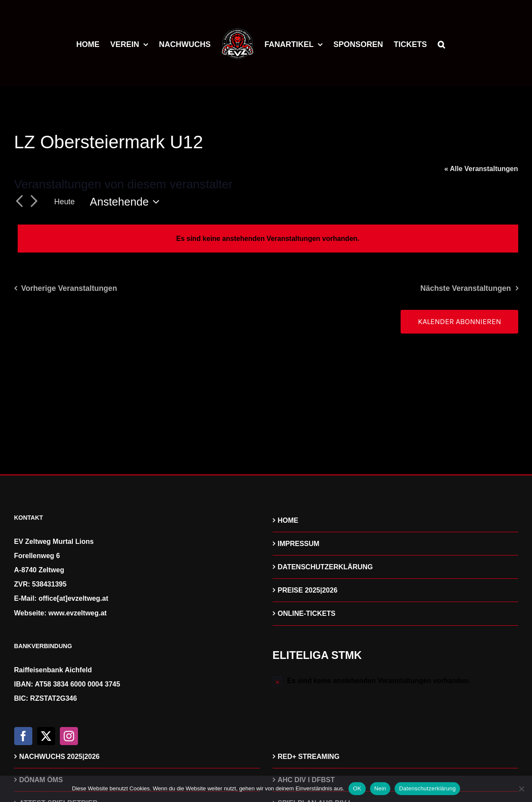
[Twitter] (46, 736)
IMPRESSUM (299, 544)
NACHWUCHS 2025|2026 (60, 757)
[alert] (268, 239)
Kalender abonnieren (459, 322)
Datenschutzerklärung (427, 788)
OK (357, 788)
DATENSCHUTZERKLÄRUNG (325, 567)
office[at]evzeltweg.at (73, 598)
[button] (441, 43)
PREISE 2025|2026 (308, 590)
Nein (380, 788)
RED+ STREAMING (309, 757)
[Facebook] (23, 736)
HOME (288, 520)
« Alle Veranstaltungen (481, 169)
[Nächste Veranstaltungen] (34, 202)
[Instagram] (69, 736)
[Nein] (521, 789)
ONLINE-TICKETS (307, 613)
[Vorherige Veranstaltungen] (19, 202)
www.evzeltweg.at (77, 613)
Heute (65, 202)
